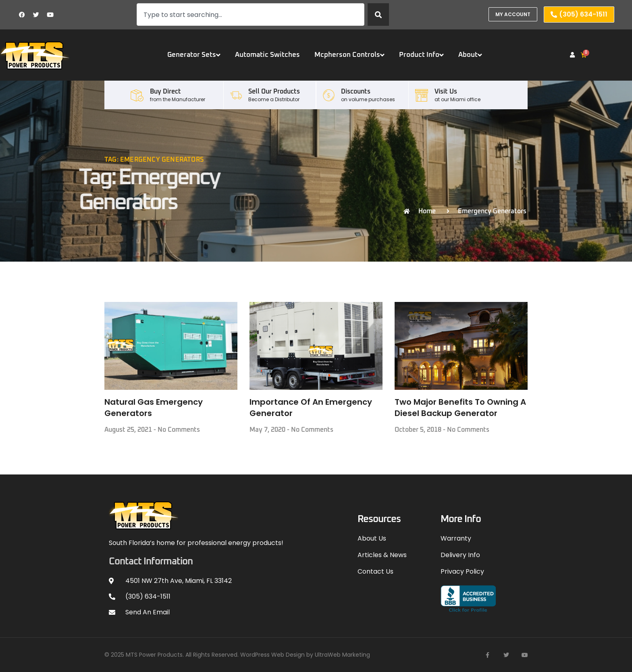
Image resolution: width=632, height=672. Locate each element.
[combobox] (251, 15)
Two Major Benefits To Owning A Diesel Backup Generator (460, 408)
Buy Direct (165, 92)
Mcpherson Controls (349, 55)
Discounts (356, 92)
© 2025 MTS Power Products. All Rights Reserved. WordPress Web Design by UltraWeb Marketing (237, 655)
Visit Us (446, 92)
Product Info (421, 55)
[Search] (378, 15)
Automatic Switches (267, 55)
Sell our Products (274, 92)
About (470, 55)
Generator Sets (194, 55)
